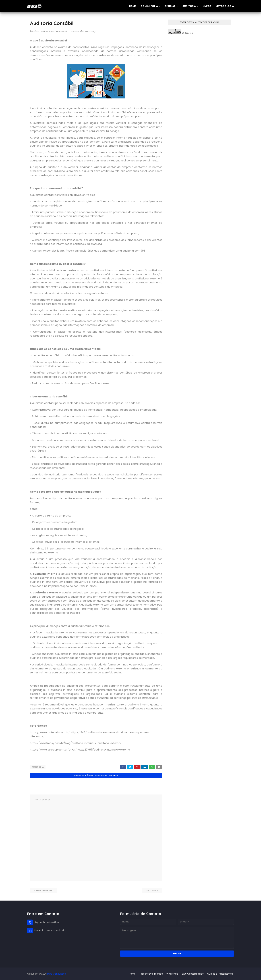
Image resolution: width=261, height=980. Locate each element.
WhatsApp (172, 974)
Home (132, 974)
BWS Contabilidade (193, 974)
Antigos (151, 890)
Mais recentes (44, 890)
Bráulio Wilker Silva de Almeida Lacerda (55, 31)
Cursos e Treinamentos (220, 974)
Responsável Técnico (151, 974)
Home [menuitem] (133, 6)
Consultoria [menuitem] (149, 6)
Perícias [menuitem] (170, 6)
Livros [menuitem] (207, 6)
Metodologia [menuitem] (225, 6)
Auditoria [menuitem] (189, 6)
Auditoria (38, 767)
